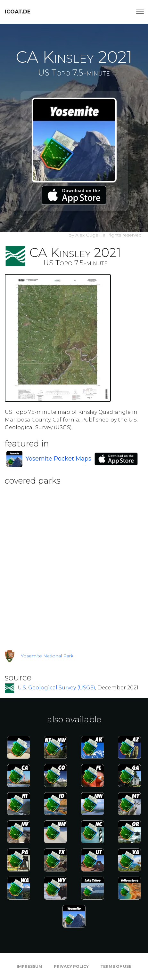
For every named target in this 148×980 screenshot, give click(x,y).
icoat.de (18, 12)
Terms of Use (116, 966)
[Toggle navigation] (140, 12)
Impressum (29, 966)
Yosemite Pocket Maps (58, 459)
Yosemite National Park (47, 656)
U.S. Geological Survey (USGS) (56, 688)
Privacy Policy (71, 966)
